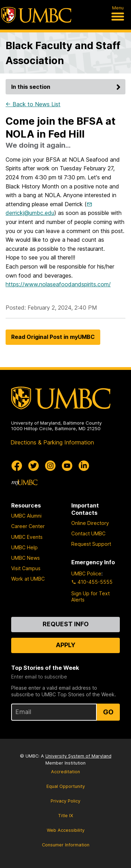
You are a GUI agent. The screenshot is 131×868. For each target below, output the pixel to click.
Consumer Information (66, 845)
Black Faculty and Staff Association (63, 53)
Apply (66, 645)
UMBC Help (24, 547)
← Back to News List (33, 104)
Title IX (65, 816)
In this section (67, 87)
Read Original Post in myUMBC (53, 337)
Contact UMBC (88, 533)
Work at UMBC (28, 579)
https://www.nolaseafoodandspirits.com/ (58, 284)
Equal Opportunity (66, 786)
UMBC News (26, 558)
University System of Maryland (78, 756)
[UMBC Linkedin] (84, 466)
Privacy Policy (65, 801)
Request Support (91, 544)
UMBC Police (86, 573)
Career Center (28, 526)
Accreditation (65, 772)
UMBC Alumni (26, 516)
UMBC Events (27, 537)
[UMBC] (36, 15)
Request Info (66, 624)
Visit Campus (26, 568)
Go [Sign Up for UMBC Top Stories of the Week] (108, 712)
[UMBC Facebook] (17, 466)
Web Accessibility (66, 830)
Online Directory (90, 523)
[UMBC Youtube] (67, 466)
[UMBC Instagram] (50, 466)
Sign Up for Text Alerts (90, 596)
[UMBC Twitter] (34, 466)
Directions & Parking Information (52, 442)
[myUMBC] (24, 482)
